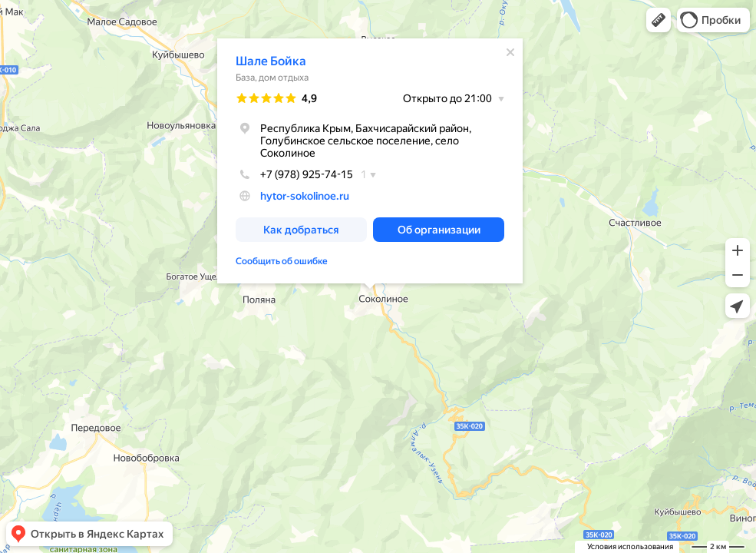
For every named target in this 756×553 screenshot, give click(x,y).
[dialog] (370, 161)
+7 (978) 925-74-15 (294, 174)
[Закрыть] (510, 52)
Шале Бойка (271, 61)
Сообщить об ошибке (282, 261)
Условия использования (630, 546)
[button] (659, 20)
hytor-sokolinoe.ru (305, 196)
